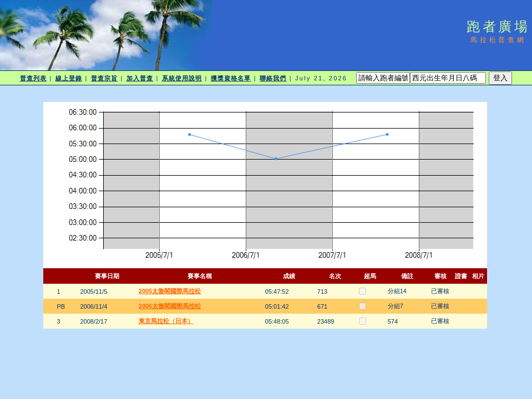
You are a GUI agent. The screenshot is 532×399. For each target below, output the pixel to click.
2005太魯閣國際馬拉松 (170, 291)
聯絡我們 (273, 78)
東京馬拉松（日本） (166, 321)
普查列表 (33, 78)
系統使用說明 (182, 78)
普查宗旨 (104, 78)
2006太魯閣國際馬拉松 (170, 306)
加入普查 (140, 78)
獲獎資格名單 (231, 78)
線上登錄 (69, 78)
